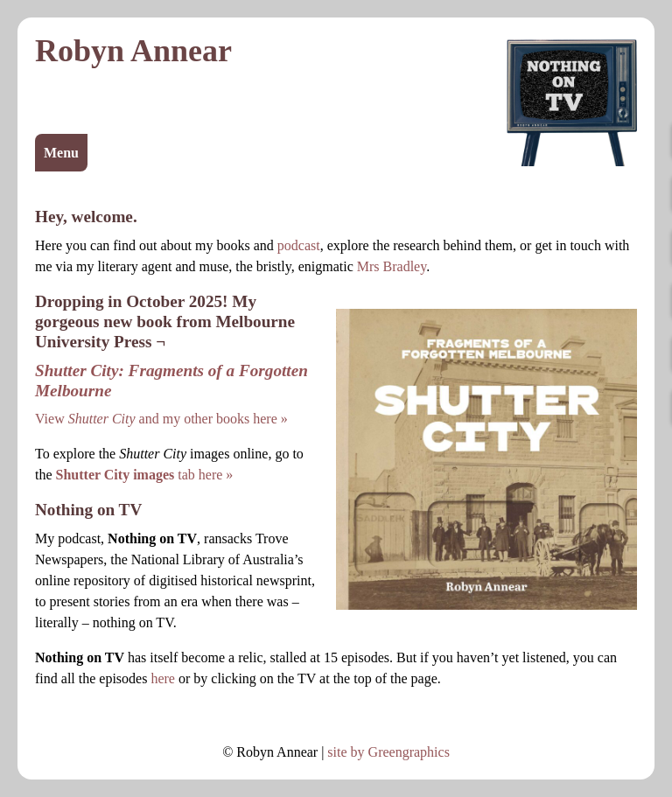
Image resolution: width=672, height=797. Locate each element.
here (163, 678)
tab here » (145, 475)
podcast (299, 245)
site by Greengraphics (388, 752)
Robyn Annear (133, 51)
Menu (61, 153)
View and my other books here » (161, 419)
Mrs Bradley (392, 266)
